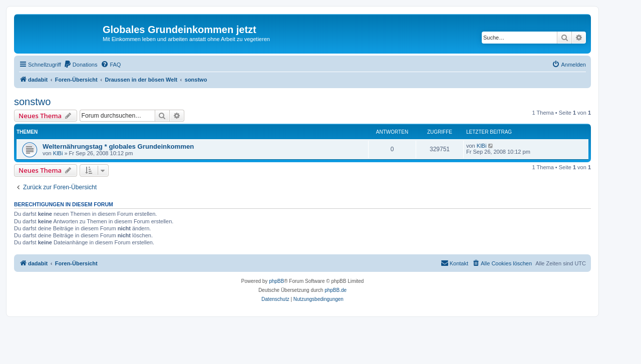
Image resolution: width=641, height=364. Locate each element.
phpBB (276, 281)
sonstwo (32, 102)
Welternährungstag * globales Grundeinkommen (118, 146)
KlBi (58, 153)
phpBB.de (336, 290)
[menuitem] (81, 65)
